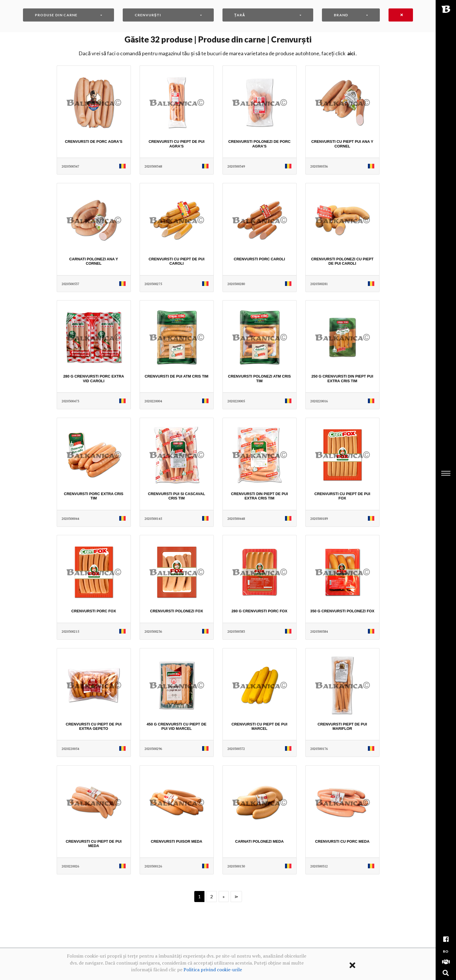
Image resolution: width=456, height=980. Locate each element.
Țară (240, 15)
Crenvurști (148, 15)
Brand (341, 15)
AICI (351, 53)
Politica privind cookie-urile (213, 970)
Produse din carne (56, 15)
